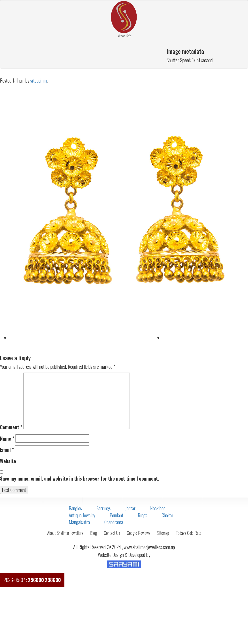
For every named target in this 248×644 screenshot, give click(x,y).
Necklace (158, 508)
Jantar (130, 508)
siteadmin (39, 80)
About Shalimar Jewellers (65, 533)
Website (8, 461)
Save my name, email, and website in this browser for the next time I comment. (80, 479)
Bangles (75, 508)
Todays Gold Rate (189, 533)
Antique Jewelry (82, 515)
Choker (168, 515)
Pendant (116, 515)
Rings (143, 515)
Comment (11, 427)
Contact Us (112, 533)
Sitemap (163, 533)
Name (7, 439)
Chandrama (114, 522)
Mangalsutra (79, 522)
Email (7, 450)
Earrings (104, 508)
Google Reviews (139, 533)
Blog (94, 533)
